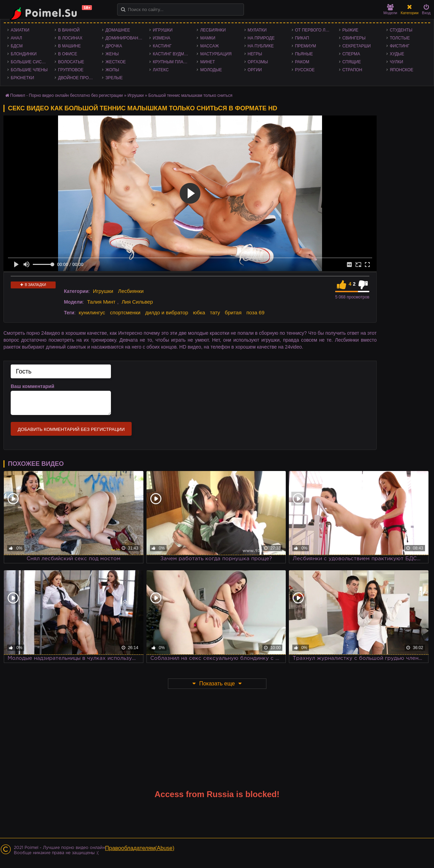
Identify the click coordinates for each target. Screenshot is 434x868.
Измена (162, 38)
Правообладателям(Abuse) (140, 848)
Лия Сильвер (137, 302)
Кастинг (162, 46)
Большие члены (29, 70)
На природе (261, 38)
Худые (397, 54)
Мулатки (257, 30)
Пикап (302, 38)
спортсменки (125, 312)
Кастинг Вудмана (173, 54)
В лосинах (70, 38)
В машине (69, 46)
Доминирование (125, 38)
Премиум (306, 46)
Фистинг (400, 46)
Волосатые (71, 62)
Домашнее (118, 30)
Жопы (112, 70)
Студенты (401, 30)
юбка (199, 312)
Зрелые (114, 78)
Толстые (400, 38)
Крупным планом (173, 62)
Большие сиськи (30, 62)
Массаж (209, 46)
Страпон (352, 70)
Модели (390, 10)
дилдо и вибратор (167, 312)
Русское (305, 70)
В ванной (69, 30)
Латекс (161, 70)
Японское (402, 70)
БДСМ (17, 46)
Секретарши (357, 46)
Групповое (71, 70)
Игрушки (163, 30)
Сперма (351, 54)
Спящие (352, 62)
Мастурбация (216, 54)
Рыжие (350, 30)
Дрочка (114, 46)
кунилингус (92, 312)
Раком (302, 62)
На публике (261, 46)
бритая (233, 312)
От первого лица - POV (315, 30)
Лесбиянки (213, 30)
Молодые (211, 70)
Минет (207, 62)
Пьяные (304, 54)
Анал (16, 38)
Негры (255, 54)
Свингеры (354, 38)
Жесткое (116, 62)
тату (215, 312)
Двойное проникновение (78, 78)
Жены (112, 54)
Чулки (397, 62)
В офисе (68, 54)
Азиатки (20, 30)
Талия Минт (101, 302)
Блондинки (24, 54)
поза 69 (255, 312)
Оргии (255, 70)
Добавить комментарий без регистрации (71, 429)
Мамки (208, 38)
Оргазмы (258, 62)
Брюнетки (22, 78)
